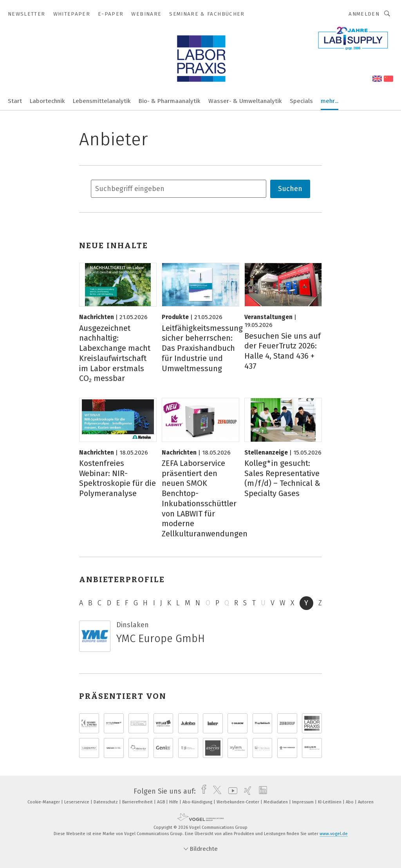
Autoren (366, 802)
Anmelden (364, 14)
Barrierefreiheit (138, 802)
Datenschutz (106, 802)
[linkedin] (261, 791)
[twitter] (215, 791)
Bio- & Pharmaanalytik (170, 101)
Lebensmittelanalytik (102, 101)
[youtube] (231, 791)
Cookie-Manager (44, 802)
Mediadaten (276, 802)
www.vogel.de (334, 834)
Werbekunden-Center (238, 802)
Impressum (303, 802)
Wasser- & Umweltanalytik (245, 101)
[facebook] (202, 791)
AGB (162, 802)
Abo (350, 802)
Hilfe (174, 802)
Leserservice (77, 802)
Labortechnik (47, 101)
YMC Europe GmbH (161, 639)
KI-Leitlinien (330, 802)
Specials (301, 101)
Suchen (290, 189)
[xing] (246, 791)
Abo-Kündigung (198, 802)
